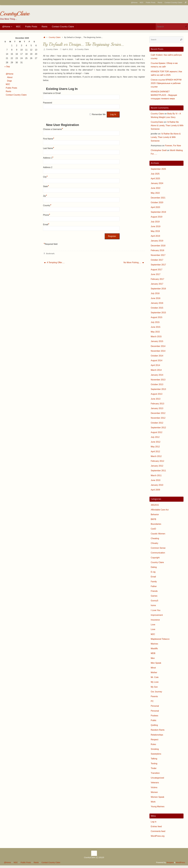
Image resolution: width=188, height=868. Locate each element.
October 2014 (157, 356)
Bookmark (50, 254)
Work (153, 802)
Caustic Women (158, 534)
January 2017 (157, 284)
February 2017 (157, 279)
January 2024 (157, 183)
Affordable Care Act (160, 510)
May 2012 (155, 447)
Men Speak (156, 663)
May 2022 (155, 193)
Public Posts (151, 3)
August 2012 (157, 432)
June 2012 (156, 442)
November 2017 (158, 255)
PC (152, 701)
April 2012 (155, 452)
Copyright (155, 558)
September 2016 (158, 289)
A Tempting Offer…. (54, 262)
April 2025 (155, 179)
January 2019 (157, 241)
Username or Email (52, 93)
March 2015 (156, 337)
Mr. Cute (155, 677)
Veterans (155, 783)
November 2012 (158, 418)
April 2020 (155, 207)
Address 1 (48, 158)
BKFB (153, 519)
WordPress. (181, 862)
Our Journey (156, 692)
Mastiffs (154, 649)
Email (46, 225)
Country (47, 205)
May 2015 (155, 332)
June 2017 (156, 274)
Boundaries (156, 524)
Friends (154, 591)
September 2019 (158, 212)
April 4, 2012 (68, 49)
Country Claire (55, 37)
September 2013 (158, 389)
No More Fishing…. (134, 262)
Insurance (155, 620)
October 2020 (157, 202)
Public (154, 720)
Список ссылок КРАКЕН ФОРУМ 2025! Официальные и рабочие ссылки (166, 83)
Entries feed (156, 826)
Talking (154, 759)
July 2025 (155, 174)
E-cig (153, 572)
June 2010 (156, 480)
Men (153, 658)
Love (153, 625)
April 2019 (155, 236)
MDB (153, 653)
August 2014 (157, 360)
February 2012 (157, 461)
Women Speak (158, 797)
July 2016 (155, 293)
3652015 (155, 505)
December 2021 (158, 198)
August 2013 (157, 394)
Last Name (49, 148)
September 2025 (158, 169)
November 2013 (158, 380)
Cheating (155, 538)
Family (154, 582)
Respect (155, 740)
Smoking (155, 749)
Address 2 (48, 167)
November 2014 (158, 351)
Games (154, 596)
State (46, 186)
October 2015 (157, 308)
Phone (47, 215)
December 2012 (158, 413)
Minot (153, 668)
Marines (154, 644)
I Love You (156, 610)
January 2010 (157, 485)
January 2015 (157, 341)
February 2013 (157, 404)
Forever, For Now (173, 146)
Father (154, 586)
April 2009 (155, 490)
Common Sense (158, 548)
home (153, 605)
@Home (134, 3)
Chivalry (154, 543)
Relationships (157, 735)
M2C (142, 3)
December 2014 (158, 346)
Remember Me (99, 114)
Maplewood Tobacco (160, 639)
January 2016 (157, 303)
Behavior (155, 514)
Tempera (170, 862)
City (45, 177)
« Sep (7, 67)
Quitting (154, 725)
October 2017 (157, 260)
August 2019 (157, 217)
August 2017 (157, 270)
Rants (160, 3)
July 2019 (155, 222)
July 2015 (155, 322)
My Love (155, 682)
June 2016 (156, 298)
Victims (154, 787)
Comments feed (158, 831)
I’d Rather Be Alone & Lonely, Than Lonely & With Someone (167, 125)
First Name (49, 139)
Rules (153, 744)
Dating (154, 567)
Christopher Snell (159, 150)
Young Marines (158, 807)
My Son (154, 687)
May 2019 (155, 231)
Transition (155, 773)
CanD (153, 529)
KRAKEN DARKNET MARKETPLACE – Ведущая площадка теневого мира (164, 95)
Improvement (157, 615)
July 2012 (155, 437)
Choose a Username (53, 129)
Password (48, 103)
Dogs (9, 81)
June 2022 (156, 188)
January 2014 (157, 375)
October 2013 (157, 384)
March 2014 (156, 370)
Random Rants (158, 730)
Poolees (154, 716)
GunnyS (154, 601)
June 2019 (156, 226)
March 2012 (156, 456)
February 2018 (157, 250)
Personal (155, 706)
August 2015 (157, 317)
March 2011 (156, 475)
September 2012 (158, 428)
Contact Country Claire (173, 3)
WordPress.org (158, 836)
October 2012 (157, 423)
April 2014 (155, 365)
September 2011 (158, 471)
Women (154, 792)
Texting (154, 764)
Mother (154, 672)
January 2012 (157, 466)
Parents (154, 696)
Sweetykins (156, 754)
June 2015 (156, 327)
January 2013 (157, 408)
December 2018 (158, 246)
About (10, 77)
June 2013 (156, 399)
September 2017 (158, 265)
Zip (45, 196)
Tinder (154, 768)
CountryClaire (15, 14)
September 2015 (158, 313)
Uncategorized (157, 778)
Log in (154, 822)
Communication (158, 553)
